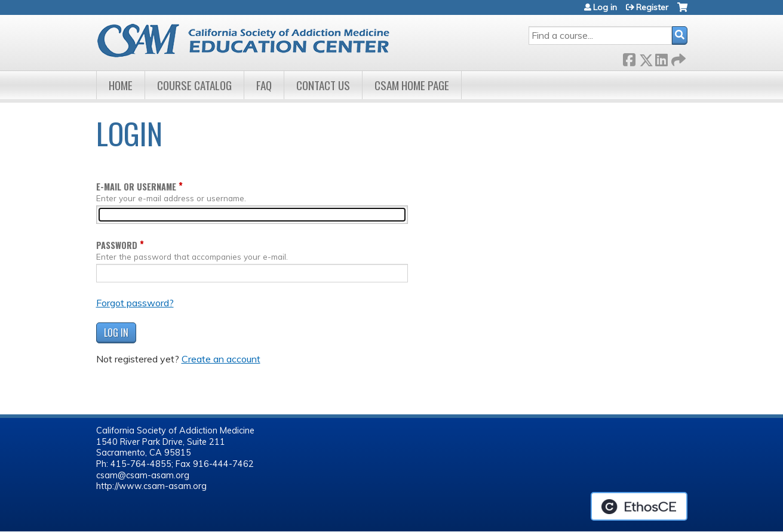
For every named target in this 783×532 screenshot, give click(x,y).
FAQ (264, 85)
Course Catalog (194, 85)
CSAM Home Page (412, 85)
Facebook (629, 58)
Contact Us (323, 85)
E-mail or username (136, 187)
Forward (677, 58)
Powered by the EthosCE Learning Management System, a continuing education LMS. (639, 506)
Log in (605, 7)
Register (652, 7)
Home (121, 85)
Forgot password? (135, 303)
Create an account (221, 359)
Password (117, 245)
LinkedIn (661, 58)
